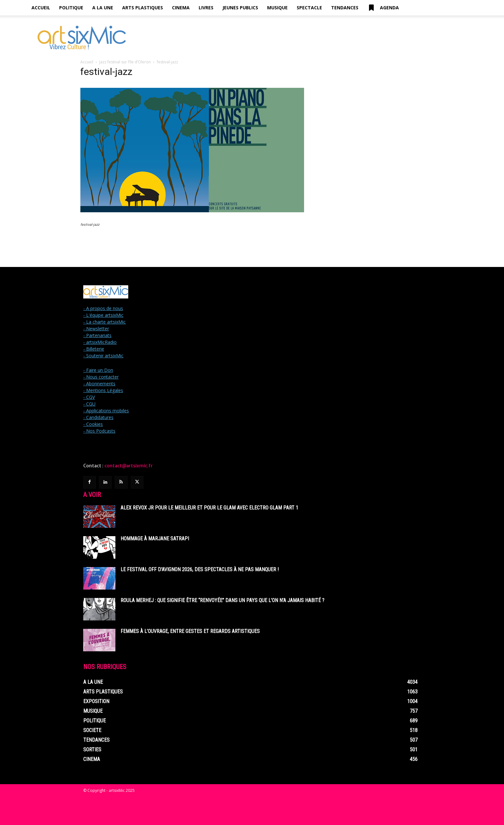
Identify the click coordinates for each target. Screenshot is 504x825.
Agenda (383, 8)
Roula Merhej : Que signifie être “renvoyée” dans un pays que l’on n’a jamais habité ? (222, 600)
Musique (277, 8)
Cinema (181, 8)
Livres (206, 8)
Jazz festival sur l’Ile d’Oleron (125, 62)
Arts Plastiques (143, 8)
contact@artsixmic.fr (129, 466)
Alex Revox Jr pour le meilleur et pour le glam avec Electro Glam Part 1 (209, 508)
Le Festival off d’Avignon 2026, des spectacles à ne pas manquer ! (200, 569)
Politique (71, 8)
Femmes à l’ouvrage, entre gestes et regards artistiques (190, 631)
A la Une (103, 8)
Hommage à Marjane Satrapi (155, 539)
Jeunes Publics (240, 8)
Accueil (41, 8)
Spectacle (309, 8)
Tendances (345, 8)
